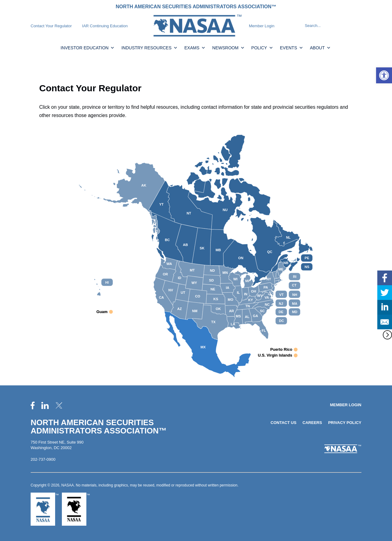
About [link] (320, 48)
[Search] (299, 26)
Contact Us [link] (284, 423)
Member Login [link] (262, 26)
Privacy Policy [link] (345, 423)
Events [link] (292, 48)
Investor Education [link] (88, 48)
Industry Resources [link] (149, 48)
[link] (384, 75)
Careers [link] (312, 423)
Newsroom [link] (228, 48)
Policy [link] (262, 48)
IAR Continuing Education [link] (105, 26)
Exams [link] (195, 48)
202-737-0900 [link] (43, 459)
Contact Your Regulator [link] (51, 26)
